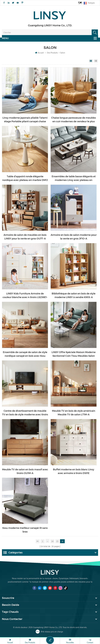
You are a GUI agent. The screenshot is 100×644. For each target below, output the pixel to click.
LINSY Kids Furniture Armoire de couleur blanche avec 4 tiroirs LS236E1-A (25, 296)
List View (96, 61)
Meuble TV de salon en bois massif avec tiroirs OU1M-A (25, 471)
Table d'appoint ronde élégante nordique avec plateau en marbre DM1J (25, 178)
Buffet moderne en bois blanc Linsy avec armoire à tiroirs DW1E (74, 471)
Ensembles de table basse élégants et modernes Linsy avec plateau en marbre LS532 (74, 178)
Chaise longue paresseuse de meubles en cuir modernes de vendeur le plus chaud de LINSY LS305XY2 (74, 120)
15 (57, 541)
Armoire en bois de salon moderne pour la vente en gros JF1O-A (74, 237)
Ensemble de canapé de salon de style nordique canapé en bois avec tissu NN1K (25, 354)
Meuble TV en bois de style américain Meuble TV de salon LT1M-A (74, 413)
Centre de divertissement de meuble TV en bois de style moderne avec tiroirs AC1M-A (25, 413)
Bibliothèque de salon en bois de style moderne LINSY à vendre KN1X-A (74, 295)
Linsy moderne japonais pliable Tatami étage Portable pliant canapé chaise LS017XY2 (25, 120)
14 (52, 541)
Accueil (40, 53)
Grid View (91, 61)
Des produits (52, 53)
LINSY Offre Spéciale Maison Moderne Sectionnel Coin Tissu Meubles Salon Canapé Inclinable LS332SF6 (74, 354)
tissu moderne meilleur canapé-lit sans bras (25, 530)
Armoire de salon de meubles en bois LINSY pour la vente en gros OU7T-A (25, 237)
